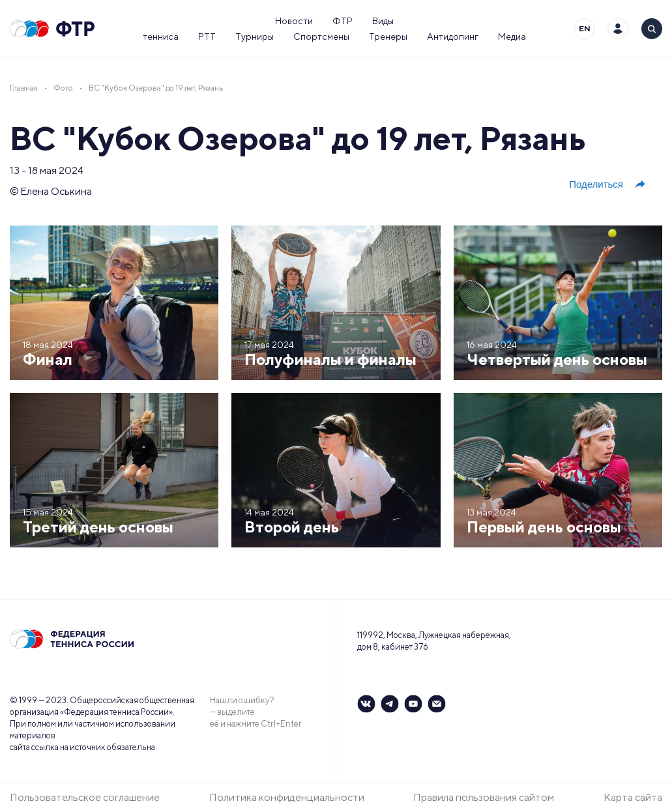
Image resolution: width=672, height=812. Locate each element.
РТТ (207, 36)
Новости (294, 21)
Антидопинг (453, 36)
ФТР (343, 21)
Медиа (512, 36)
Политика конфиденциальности (287, 797)
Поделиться (608, 184)
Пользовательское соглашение (85, 797)
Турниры (255, 36)
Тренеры (388, 36)
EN (585, 28)
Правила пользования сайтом (484, 797)
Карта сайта (633, 797)
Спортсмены (321, 36)
